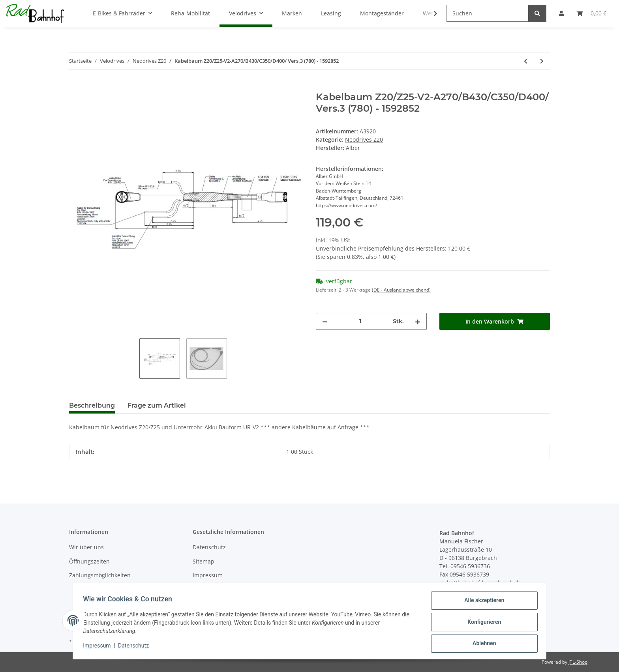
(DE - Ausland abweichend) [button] (401, 290)
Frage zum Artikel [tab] (157, 405)
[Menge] (360, 321)
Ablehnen (481, 644)
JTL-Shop (578, 662)
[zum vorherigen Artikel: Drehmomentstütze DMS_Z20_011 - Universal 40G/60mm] (526, 61)
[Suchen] (487, 13)
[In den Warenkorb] (75, 87)
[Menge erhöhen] (418, 321)
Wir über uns (86, 547)
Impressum (208, 575)
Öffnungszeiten (89, 561)
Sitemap (204, 561)
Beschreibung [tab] (92, 405)
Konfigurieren (481, 623)
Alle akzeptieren (481, 603)
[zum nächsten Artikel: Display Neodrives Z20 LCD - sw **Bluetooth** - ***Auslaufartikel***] (542, 61)
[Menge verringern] (325, 321)
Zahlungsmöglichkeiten (100, 575)
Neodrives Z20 (364, 139)
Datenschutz (209, 547)
